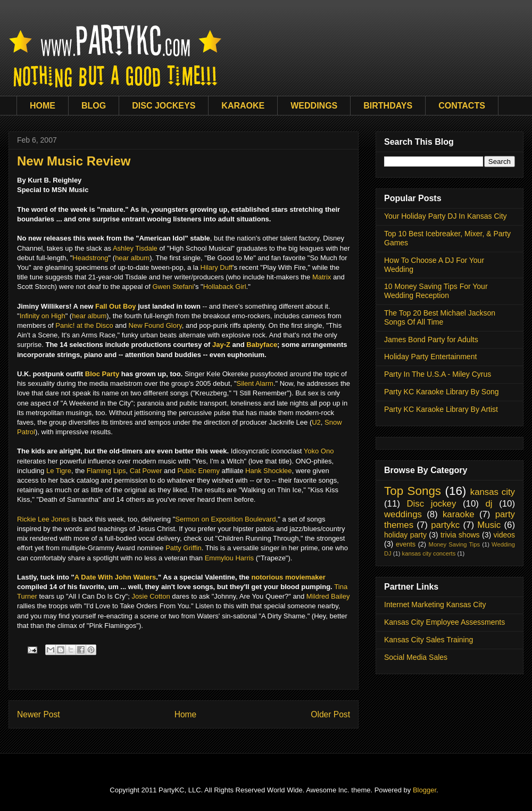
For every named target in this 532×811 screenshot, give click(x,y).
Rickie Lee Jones (43, 519)
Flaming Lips (106, 471)
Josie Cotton (151, 596)
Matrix (322, 277)
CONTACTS (462, 106)
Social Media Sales (416, 657)
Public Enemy (198, 471)
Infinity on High (43, 316)
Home (186, 714)
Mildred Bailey (328, 596)
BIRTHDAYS (388, 106)
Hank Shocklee (268, 471)
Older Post (330, 714)
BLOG (94, 106)
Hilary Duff (217, 267)
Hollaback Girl (225, 287)
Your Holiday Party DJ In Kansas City (446, 216)
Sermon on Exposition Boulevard (225, 519)
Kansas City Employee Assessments (444, 622)
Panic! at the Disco (84, 325)
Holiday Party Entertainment (430, 357)
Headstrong (90, 258)
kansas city (493, 492)
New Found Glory (155, 325)
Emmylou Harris (229, 558)
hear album (132, 258)
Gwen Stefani (173, 287)
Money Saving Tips (455, 544)
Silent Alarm (255, 383)
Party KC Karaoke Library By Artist (441, 409)
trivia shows (460, 535)
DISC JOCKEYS (164, 106)
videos (504, 535)
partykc (445, 525)
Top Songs (413, 491)
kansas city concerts (429, 553)
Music (489, 525)
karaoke (459, 514)
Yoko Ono (319, 451)
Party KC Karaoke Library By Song (442, 392)
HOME (43, 106)
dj (489, 504)
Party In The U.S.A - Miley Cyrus (438, 374)
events (406, 544)
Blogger (425, 790)
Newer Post (39, 714)
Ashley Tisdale (135, 248)
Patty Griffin (184, 548)
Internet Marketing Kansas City (435, 605)
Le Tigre (59, 471)
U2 (316, 422)
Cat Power (146, 471)
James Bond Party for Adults (431, 340)
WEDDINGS (314, 106)
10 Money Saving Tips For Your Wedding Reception (436, 291)
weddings (403, 514)
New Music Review (74, 161)
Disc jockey (431, 504)
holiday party (405, 535)
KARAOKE (243, 106)
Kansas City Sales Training (429, 640)
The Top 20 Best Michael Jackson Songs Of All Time (440, 317)
